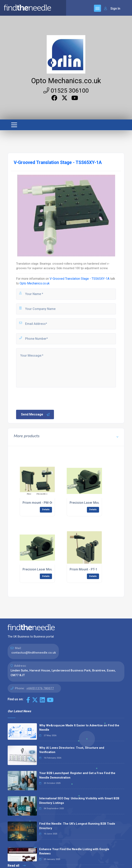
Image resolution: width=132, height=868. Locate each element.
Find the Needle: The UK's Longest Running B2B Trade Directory (77, 826)
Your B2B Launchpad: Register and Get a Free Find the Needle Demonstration (77, 775)
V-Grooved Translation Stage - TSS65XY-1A (80, 279)
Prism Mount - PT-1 (83, 569)
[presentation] (45, 398)
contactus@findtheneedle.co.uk (34, 653)
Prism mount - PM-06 (38, 503)
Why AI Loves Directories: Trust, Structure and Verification (72, 750)
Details (46, 510)
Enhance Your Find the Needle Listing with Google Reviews (74, 851)
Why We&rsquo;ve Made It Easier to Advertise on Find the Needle (79, 728)
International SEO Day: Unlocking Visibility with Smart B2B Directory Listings (79, 801)
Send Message (36, 414)
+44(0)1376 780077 (40, 688)
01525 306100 (66, 91)
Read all (17, 866)
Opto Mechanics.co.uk (66, 81)
